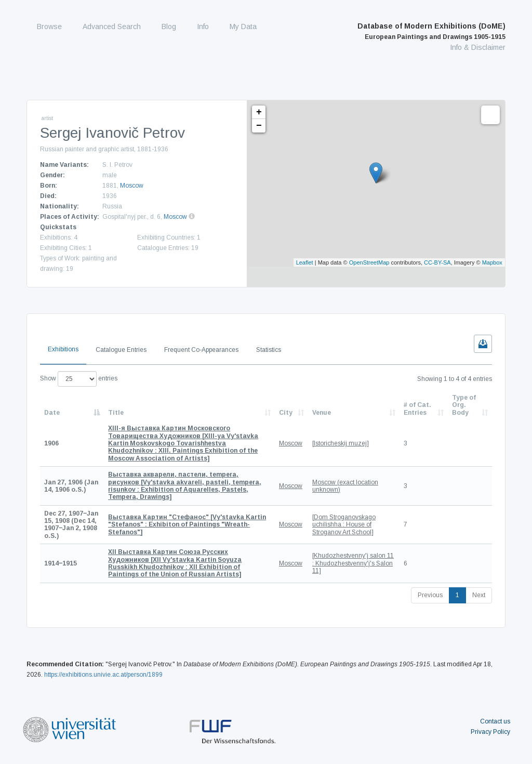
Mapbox (492, 262)
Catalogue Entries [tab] (121, 350)
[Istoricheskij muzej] (341, 443)
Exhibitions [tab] (63, 349)
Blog (169, 27)
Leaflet (305, 262)
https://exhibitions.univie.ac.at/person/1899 (103, 675)
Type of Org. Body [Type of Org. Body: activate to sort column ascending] (464, 405)
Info (203, 27)
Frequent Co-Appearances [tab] (201, 350)
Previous (430, 595)
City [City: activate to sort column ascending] (286, 413)
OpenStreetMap (369, 262)
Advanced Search (112, 27)
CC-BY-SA (437, 262)
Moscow (132, 186)
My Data (243, 27)
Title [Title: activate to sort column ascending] (116, 413)
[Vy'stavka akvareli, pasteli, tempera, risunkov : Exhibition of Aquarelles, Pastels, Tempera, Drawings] (185, 486)
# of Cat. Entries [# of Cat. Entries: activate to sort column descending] (417, 409)
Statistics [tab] (269, 350)
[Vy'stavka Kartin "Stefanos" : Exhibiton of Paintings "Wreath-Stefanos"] (187, 525)
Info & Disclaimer (478, 47)
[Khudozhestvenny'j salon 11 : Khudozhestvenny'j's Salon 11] (353, 563)
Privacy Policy (490, 732)
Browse (49, 27)
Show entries (79, 379)
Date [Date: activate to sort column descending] (52, 413)
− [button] (259, 126)
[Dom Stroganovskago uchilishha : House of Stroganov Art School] (344, 525)
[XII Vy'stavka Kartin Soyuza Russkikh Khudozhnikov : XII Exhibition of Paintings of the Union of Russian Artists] (175, 563)
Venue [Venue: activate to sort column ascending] (322, 413)
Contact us (495, 721)
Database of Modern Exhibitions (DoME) (431, 31)
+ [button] (259, 112)
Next (479, 595)
